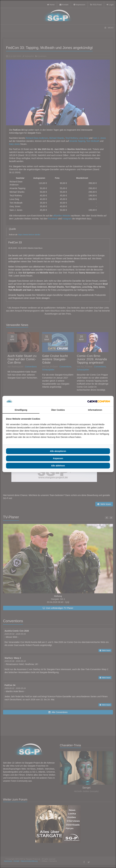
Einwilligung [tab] (21, 410)
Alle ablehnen (58, 466)
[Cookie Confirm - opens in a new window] (99, 401)
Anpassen (58, 458)
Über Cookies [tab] (58, 410)
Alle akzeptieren (58, 451)
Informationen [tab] (95, 410)
